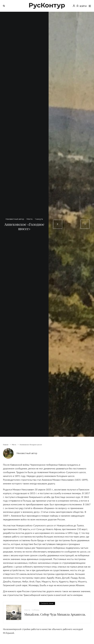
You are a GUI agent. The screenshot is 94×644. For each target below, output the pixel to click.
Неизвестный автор (15, 219)
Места (29, 219)
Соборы (35, 610)
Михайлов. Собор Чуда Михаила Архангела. (55, 614)
